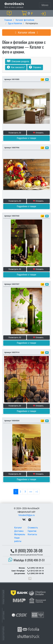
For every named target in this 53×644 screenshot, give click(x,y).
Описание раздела (18, 61)
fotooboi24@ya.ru (27, 515)
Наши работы (18, 539)
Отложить (38, 133)
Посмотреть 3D (15, 133)
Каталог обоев (27, 33)
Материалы (20, 534)
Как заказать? (16, 67)
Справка (35, 67)
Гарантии (32, 531)
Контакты (32, 534)
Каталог (18, 528)
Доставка (19, 531)
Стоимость (33, 528)
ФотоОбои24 (14, 4)
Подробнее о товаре (26, 138)
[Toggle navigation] (45, 5)
